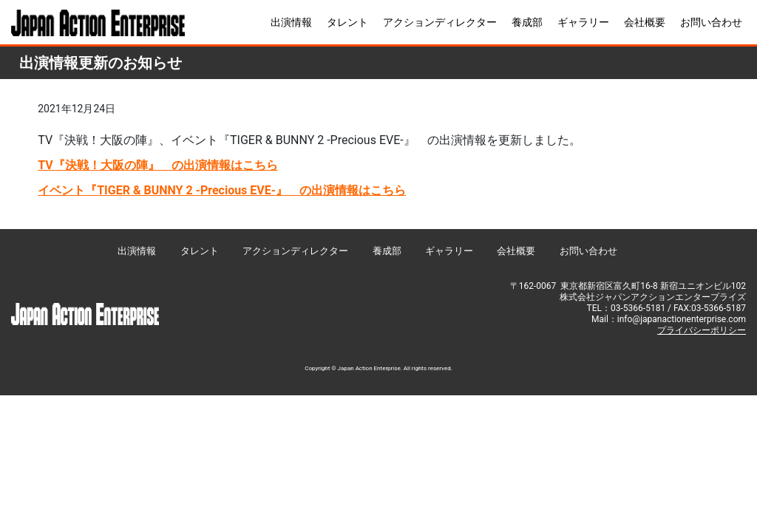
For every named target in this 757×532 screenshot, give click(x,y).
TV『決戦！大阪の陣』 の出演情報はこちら (158, 165)
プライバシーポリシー (702, 330)
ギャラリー (583, 22)
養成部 (527, 22)
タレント (347, 22)
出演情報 (291, 22)
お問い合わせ (711, 22)
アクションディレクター (440, 22)
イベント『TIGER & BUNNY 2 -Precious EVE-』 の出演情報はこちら (222, 190)
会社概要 (645, 22)
